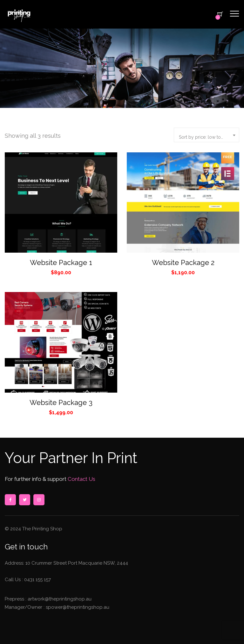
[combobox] (207, 135)
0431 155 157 (37, 580)
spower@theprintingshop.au (77, 607)
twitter (24, 500)
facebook (10, 500)
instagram (39, 500)
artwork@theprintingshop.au (59, 599)
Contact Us (81, 479)
